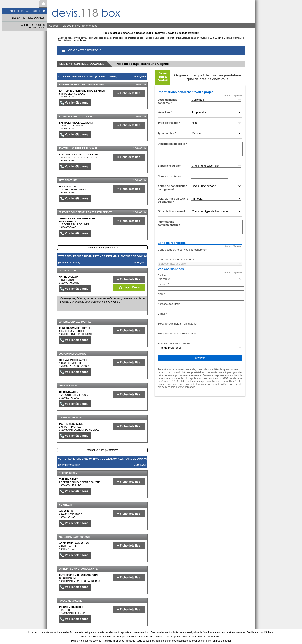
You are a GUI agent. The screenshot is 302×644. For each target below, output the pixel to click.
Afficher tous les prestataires (102, 248)
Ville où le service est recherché (178, 260)
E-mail (163, 314)
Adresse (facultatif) (169, 304)
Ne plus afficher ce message (119, 641)
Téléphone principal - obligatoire (178, 324)
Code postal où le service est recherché (183, 250)
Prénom (163, 284)
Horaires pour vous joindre (174, 344)
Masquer (140, 76)
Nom (161, 294)
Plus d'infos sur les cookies (86, 641)
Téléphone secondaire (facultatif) (178, 333)
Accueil (53, 26)
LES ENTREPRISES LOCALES (28, 18)
